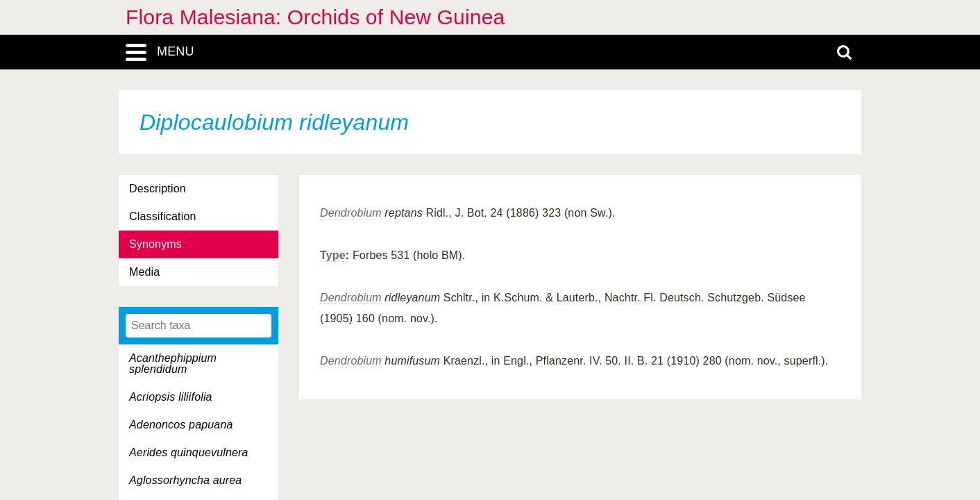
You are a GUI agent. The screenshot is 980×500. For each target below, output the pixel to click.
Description (158, 189)
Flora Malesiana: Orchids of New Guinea (315, 17)
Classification (163, 216)
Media (144, 272)
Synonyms (155, 244)
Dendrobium (351, 213)
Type (333, 255)
